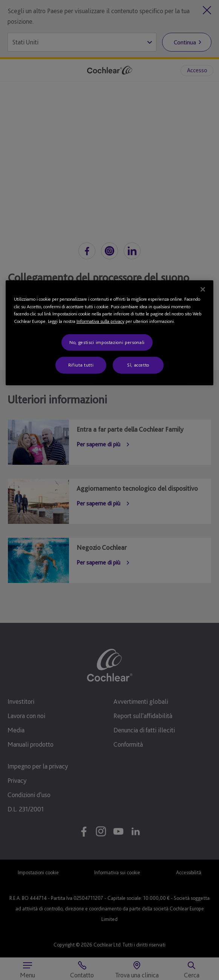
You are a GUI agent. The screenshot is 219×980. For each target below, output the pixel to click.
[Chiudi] (203, 289)
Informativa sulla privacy (100, 321)
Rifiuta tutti (81, 365)
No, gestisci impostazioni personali (107, 342)
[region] (110, 333)
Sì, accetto (138, 365)
